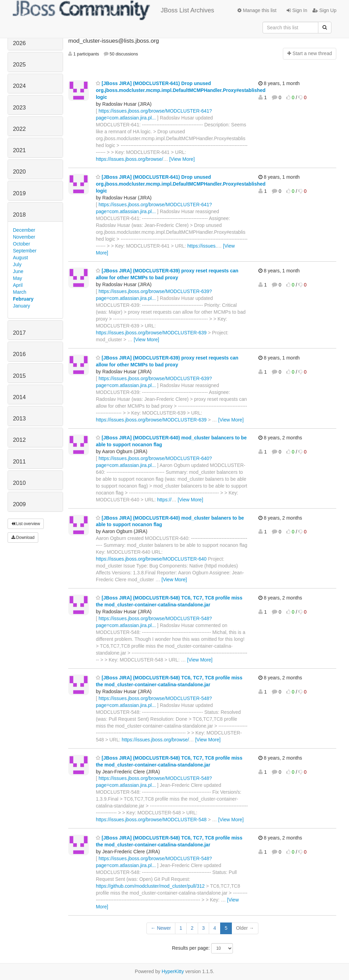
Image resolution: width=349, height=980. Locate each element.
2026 (19, 43)
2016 (19, 354)
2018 (19, 215)
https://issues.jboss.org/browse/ (129, 159)
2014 (19, 397)
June (18, 271)
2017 (19, 333)
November (24, 237)
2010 (19, 483)
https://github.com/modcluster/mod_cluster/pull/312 (150, 886)
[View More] (182, 159)
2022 (19, 129)
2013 (19, 419)
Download (23, 538)
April (18, 285)
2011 (19, 462)
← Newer (161, 928)
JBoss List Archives (114, 10)
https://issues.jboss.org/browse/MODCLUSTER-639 (151, 333)
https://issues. (202, 246)
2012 (19, 440)
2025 (19, 65)
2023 (19, 108)
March (20, 292)
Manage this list (257, 10)
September (25, 251)
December (24, 230)
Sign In (297, 10)
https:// (164, 500)
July (17, 264)
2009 (19, 504)
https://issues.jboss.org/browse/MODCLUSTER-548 (151, 820)
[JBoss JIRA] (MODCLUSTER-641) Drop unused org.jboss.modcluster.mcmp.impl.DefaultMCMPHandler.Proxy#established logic (181, 90)
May (18, 278)
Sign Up (325, 10)
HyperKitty (173, 971)
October (22, 244)
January (22, 306)
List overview (26, 524)
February (23, 299)
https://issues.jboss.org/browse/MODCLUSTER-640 (151, 559)
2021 (19, 150)
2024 (19, 86)
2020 (19, 172)
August (21, 258)
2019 (19, 193)
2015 (19, 376)
